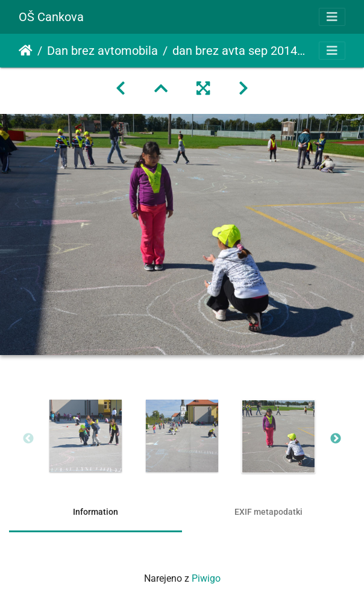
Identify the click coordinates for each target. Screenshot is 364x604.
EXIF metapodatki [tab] (268, 512)
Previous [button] (28, 439)
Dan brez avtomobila (102, 51)
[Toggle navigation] (332, 17)
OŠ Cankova (51, 17)
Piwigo (206, 578)
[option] (86, 436)
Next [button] (336, 439)
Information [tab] (96, 512)
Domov (26, 51)
